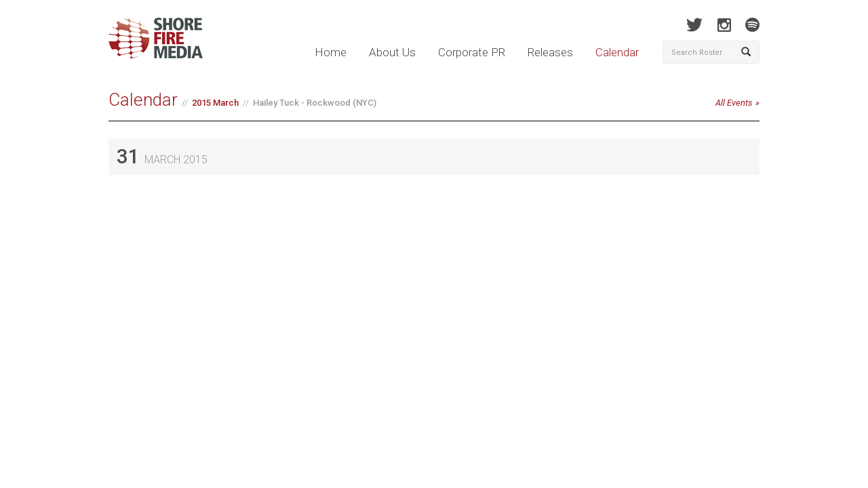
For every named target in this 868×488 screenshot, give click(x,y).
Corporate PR (472, 52)
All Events (734, 103)
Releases (550, 52)
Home (331, 52)
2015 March (215, 103)
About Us (392, 52)
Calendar (617, 52)
